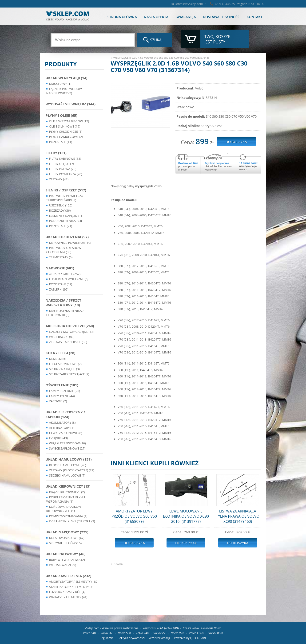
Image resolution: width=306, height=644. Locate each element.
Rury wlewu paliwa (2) (67, 560)
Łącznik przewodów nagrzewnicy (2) (64, 91)
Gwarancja (186, 17)
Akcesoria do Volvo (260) (70, 326)
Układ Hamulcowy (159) (69, 459)
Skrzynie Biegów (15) (66, 543)
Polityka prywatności (131, 638)
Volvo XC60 (196, 633)
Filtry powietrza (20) (66, 174)
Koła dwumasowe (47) (67, 538)
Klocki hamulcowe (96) (68, 465)
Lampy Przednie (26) (65, 391)
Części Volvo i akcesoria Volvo (202, 628)
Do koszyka (134, 543)
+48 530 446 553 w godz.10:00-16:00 (239, 4)
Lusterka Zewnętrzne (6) (69, 279)
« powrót (118, 564)
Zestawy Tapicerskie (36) (68, 342)
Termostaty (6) (61, 257)
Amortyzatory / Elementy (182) (74, 582)
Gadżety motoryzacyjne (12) (72, 332)
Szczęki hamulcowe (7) (67, 475)
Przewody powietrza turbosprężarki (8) (65, 198)
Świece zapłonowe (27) (67, 448)
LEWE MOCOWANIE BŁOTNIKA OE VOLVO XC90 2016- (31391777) (186, 516)
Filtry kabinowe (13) (65, 159)
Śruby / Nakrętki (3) (64, 369)
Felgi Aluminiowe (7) (65, 364)
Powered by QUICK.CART (190, 638)
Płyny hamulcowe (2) (66, 137)
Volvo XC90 (216, 633)
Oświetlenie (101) (62, 385)
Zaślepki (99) (59, 289)
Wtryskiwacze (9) (63, 565)
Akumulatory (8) (62, 423)
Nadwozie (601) (60, 268)
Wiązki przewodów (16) (68, 443)
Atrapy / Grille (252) (65, 274)
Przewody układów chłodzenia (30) (64, 250)
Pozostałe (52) (61, 284)
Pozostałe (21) (61, 226)
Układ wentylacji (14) (67, 78)
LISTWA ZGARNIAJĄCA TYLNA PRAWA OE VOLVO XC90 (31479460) (238, 516)
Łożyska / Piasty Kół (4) (67, 592)
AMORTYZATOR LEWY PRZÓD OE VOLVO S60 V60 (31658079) (134, 516)
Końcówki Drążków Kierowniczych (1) (64, 509)
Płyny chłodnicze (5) (66, 132)
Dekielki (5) (58, 359)
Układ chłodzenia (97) (67, 237)
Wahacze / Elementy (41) (68, 597)
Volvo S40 (89, 633)
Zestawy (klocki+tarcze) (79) (72, 470)
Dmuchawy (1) (60, 84)
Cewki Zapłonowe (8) (66, 433)
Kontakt (255, 17)
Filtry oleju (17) (62, 164)
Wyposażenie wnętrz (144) (71, 104)
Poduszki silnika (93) (66, 221)
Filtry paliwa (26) (63, 169)
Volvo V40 (142, 633)
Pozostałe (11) (61, 142)
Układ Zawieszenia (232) (69, 576)
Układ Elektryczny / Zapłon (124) (65, 414)
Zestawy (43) (59, 179)
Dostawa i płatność (221, 17)
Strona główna (122, 17)
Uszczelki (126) (61, 205)
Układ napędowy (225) (67, 532)
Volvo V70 (178, 633)
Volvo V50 (160, 633)
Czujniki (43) (59, 438)
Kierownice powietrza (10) (70, 243)
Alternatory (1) (62, 428)
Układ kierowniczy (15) (68, 486)
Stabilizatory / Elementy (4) (71, 587)
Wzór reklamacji (159, 638)
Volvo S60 (107, 633)
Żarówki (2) (58, 401)
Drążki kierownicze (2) (67, 492)
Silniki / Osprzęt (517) (66, 190)
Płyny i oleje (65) (62, 115)
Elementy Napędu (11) (66, 216)
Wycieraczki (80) (62, 337)
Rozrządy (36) (60, 210)
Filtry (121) (56, 153)
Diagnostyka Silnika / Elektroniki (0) (65, 313)
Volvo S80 (125, 633)
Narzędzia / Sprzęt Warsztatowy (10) (64, 303)
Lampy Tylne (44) (62, 396)
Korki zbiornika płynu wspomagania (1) (66, 499)
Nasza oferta (156, 17)
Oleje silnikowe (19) (65, 126)
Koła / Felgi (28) (61, 353)
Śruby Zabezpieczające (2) (69, 374)
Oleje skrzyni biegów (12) (69, 121)
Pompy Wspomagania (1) (68, 516)
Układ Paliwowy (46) (66, 554)
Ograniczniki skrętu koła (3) (72, 521)
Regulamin (107, 638)
